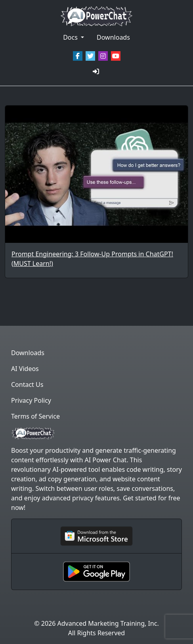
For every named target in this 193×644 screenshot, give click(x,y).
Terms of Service (35, 416)
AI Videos (25, 369)
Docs (71, 37)
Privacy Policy (31, 400)
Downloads (113, 37)
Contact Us (27, 384)
